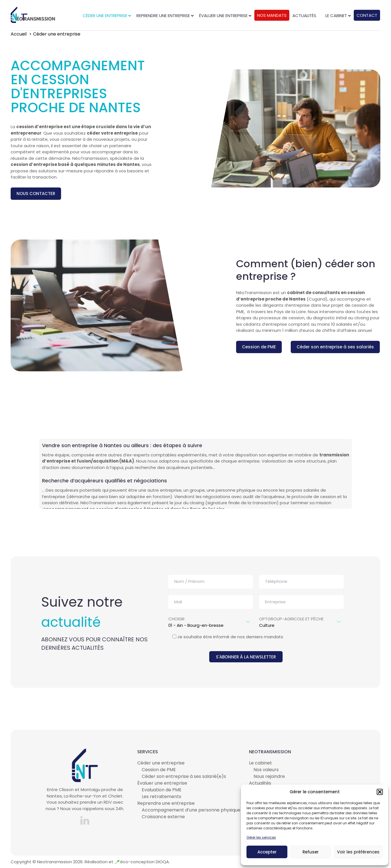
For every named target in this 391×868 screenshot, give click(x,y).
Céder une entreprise (161, 763)
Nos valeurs (266, 770)
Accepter (267, 852)
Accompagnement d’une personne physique (191, 810)
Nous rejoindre (269, 776)
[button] (380, 792)
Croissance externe (163, 817)
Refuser (311, 852)
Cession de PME (259, 347)
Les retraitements (161, 797)
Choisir (211, 619)
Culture (301, 625)
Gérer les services (261, 837)
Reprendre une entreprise (166, 803)
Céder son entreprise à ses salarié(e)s (184, 776)
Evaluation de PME (162, 790)
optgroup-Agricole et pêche (301, 619)
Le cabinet (260, 763)
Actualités (260, 783)
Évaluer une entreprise (162, 783)
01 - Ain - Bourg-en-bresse (211, 625)
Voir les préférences (358, 852)
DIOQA (162, 862)
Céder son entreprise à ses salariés (335, 347)
